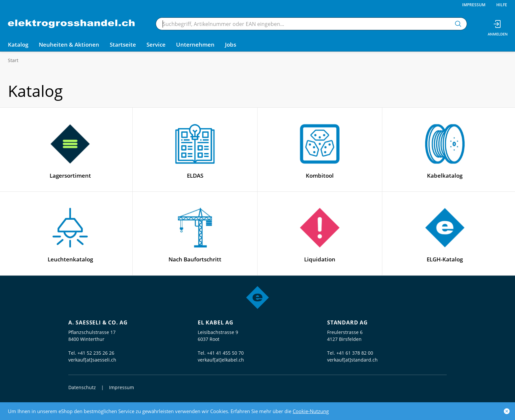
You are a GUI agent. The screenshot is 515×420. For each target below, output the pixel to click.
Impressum (474, 5)
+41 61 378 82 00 (355, 353)
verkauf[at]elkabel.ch (221, 360)
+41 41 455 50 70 (225, 353)
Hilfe (502, 5)
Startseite (123, 44)
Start (13, 60)
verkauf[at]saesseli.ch (92, 360)
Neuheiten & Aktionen (69, 44)
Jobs (231, 44)
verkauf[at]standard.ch (352, 360)
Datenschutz (82, 387)
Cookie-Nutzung (311, 411)
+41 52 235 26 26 (96, 353)
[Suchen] (458, 24)
